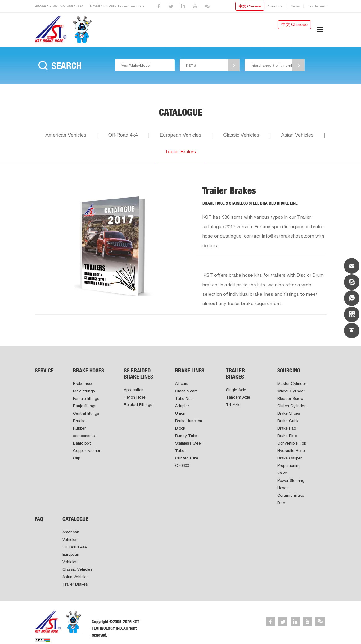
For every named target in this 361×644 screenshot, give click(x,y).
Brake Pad (287, 428)
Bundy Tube (186, 436)
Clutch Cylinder (291, 406)
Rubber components (84, 432)
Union (180, 413)
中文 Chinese (250, 6)
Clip (77, 458)
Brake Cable (288, 421)
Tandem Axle (238, 397)
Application (134, 390)
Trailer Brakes (180, 152)
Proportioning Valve (289, 469)
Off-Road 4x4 (123, 135)
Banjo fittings (85, 406)
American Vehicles (66, 135)
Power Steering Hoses (291, 484)
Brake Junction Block (189, 425)
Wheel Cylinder (291, 391)
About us (275, 6)
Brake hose (83, 384)
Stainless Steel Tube (188, 447)
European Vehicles (180, 135)
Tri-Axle (233, 405)
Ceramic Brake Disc (291, 499)
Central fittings (86, 413)
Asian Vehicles (297, 135)
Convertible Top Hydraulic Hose (292, 447)
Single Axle (236, 390)
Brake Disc (287, 436)
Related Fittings (138, 405)
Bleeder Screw (290, 398)
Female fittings (86, 398)
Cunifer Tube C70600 (187, 462)
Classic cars (186, 391)
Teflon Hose (135, 397)
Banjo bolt (82, 443)
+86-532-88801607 (66, 6)
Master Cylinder (292, 384)
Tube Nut (183, 398)
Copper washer (87, 451)
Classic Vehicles (241, 135)
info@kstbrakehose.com (124, 6)
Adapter (182, 406)
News (295, 6)
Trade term (317, 6)
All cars (182, 384)
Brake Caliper (289, 458)
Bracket (80, 421)
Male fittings (84, 391)
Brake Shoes (289, 413)
